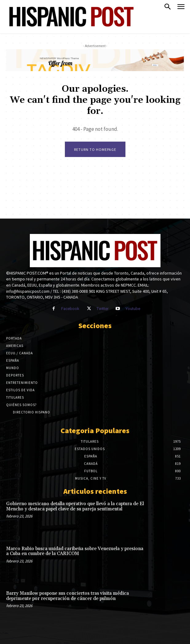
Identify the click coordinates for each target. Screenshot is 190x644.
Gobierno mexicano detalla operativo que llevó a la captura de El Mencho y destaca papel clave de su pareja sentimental (75, 506)
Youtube (133, 309)
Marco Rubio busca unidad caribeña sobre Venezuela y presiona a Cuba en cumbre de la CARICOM (75, 551)
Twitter (103, 309)
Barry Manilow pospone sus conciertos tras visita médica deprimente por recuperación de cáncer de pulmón (67, 596)
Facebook (70, 309)
